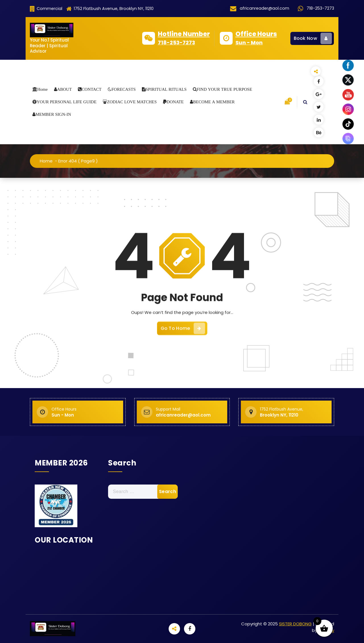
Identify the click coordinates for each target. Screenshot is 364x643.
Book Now (313, 38)
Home (43, 89)
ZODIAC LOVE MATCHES (132, 102)
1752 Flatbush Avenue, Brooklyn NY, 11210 (110, 9)
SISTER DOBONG (295, 624)
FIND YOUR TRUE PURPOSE (225, 89)
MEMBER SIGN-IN (53, 114)
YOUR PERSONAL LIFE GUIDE (67, 102)
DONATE (175, 102)
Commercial (46, 9)
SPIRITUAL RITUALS (166, 89)
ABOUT (65, 89)
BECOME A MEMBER (214, 102)
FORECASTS (124, 89)
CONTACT (92, 89)
